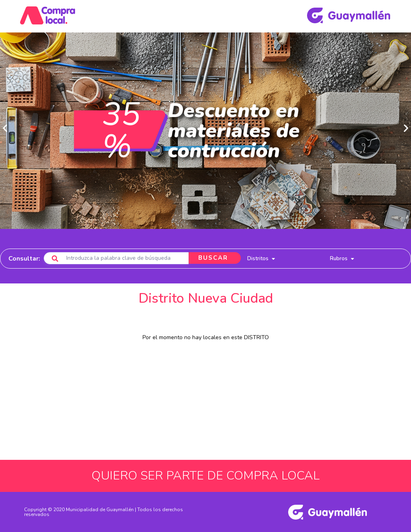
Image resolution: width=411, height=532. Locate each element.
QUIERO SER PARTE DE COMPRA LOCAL (205, 476)
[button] (5, 128)
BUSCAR (212, 258)
